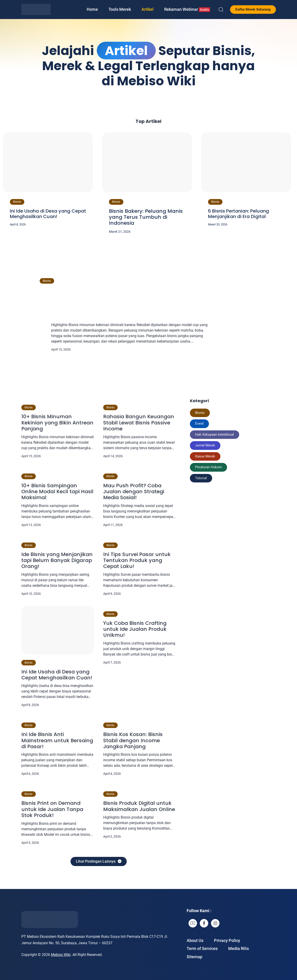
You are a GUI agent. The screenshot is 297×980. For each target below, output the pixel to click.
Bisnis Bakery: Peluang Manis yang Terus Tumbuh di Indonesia (146, 217)
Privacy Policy (227, 940)
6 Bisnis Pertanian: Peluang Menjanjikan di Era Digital (239, 214)
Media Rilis (239, 948)
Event (199, 424)
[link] (193, 923)
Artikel (148, 9)
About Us (195, 940)
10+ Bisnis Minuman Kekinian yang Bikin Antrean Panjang (144, 299)
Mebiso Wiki (61, 955)
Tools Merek (120, 9)
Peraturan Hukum (208, 467)
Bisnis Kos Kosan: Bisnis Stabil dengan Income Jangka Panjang (133, 741)
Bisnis (17, 202)
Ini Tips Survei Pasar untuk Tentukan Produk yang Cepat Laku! (137, 561)
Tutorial (201, 478)
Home (92, 9)
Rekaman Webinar (187, 9)
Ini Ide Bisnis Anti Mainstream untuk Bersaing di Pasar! (57, 741)
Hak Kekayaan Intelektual (215, 435)
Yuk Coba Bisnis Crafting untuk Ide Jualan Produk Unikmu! (135, 629)
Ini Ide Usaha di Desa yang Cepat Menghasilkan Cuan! (48, 214)
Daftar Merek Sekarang (253, 9)
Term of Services (202, 948)
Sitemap (194, 957)
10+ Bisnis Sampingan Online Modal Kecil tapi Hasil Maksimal (57, 492)
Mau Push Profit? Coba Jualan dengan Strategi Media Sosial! (134, 492)
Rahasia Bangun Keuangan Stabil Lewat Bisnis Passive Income (139, 423)
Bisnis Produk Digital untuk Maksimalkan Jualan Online (139, 806)
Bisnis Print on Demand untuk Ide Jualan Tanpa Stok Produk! (52, 809)
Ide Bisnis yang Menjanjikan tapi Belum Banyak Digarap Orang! (57, 561)
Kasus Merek (205, 456)
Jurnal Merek (205, 445)
